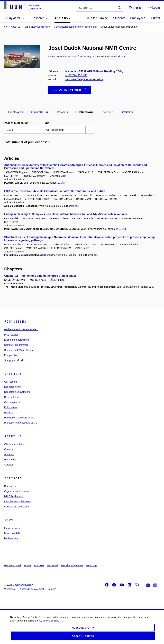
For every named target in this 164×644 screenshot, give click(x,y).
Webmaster (10, 589)
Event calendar (12, 528)
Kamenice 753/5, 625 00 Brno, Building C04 (95, 71)
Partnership (10, 460)
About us (13, 436)
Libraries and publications (18, 502)
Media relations (12, 538)
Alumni (155, 18)
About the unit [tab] (40, 112)
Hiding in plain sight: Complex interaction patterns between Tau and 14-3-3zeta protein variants (66, 214)
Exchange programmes (17, 340)
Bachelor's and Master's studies (21, 329)
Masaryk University (23, 585)
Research (13, 374)
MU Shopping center (72, 565)
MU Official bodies (14, 496)
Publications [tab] (84, 112)
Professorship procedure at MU (21, 423)
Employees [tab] (16, 112)
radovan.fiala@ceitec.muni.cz (84, 79)
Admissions (15, 322)
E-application (11, 355)
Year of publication (16, 123)
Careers (8, 449)
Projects (9, 413)
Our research (11, 382)
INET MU (39, 565)
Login (154, 8)
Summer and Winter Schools (19, 350)
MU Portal (52, 565)
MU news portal (12, 565)
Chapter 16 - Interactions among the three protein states (40, 276)
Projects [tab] (62, 112)
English (136, 8)
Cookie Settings (53, 623)
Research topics (13, 397)
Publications (11, 407)
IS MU (27, 565)
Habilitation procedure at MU (19, 418)
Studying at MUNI (14, 360)
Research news (12, 387)
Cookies (52, 589)
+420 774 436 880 (76, 75)
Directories (10, 486)
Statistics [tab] (127, 112)
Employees (138, 18)
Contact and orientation (17, 507)
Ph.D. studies (11, 335)
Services (9, 465)
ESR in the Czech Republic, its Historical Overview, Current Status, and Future (55, 191)
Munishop (91, 565)
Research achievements (17, 392)
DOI (63, 183)
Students (119, 18)
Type (46, 123)
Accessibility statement (32, 589)
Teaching (107, 112)
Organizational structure (17, 491)
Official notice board (15, 444)
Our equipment (12, 402)
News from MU (12, 533)
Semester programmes (16, 345)
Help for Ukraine (97, 18)
